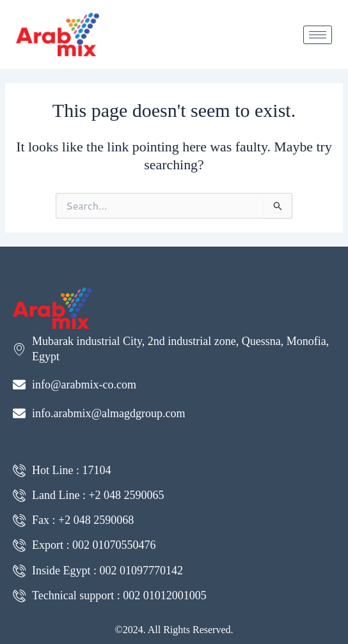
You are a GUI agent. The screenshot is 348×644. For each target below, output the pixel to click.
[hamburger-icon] (318, 35)
